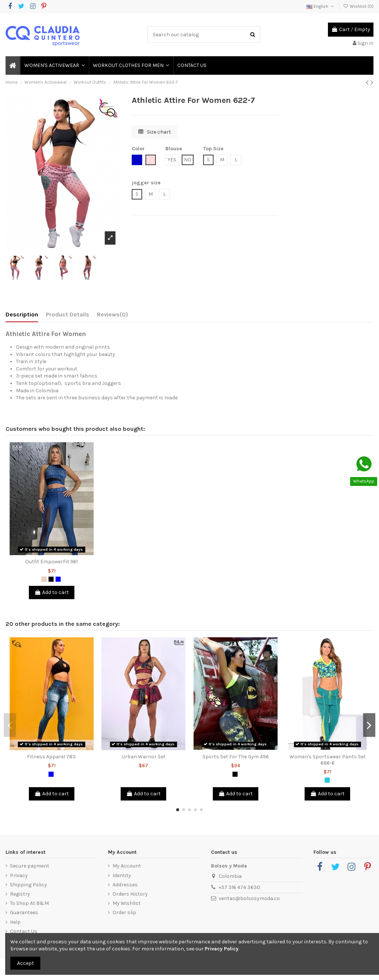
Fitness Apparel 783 (51, 757)
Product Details (68, 314)
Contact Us (24, 931)
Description (22, 314)
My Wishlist (127, 903)
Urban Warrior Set (144, 757)
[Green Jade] (327, 780)
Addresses (125, 885)
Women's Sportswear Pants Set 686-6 (328, 760)
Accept (26, 963)
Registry (20, 894)
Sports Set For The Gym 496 (236, 757)
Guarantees (24, 912)
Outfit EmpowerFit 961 (51, 562)
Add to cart (52, 592)
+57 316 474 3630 (239, 887)
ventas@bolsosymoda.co (249, 898)
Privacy (19, 875)
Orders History (130, 894)
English (321, 6)
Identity (122, 875)
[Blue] (58, 579)
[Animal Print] (44, 579)
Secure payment (30, 866)
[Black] (51, 579)
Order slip (124, 912)
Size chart (155, 132)
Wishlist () (358, 6)
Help (15, 922)
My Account (127, 866)
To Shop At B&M (29, 903)
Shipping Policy (28, 885)
